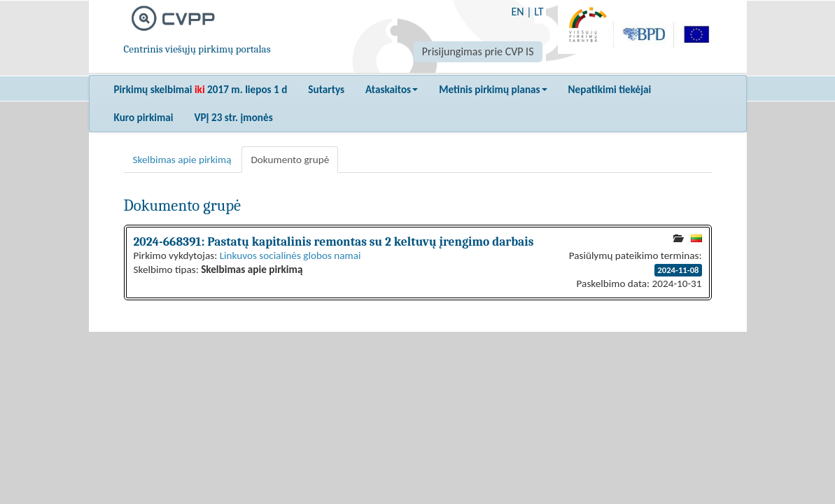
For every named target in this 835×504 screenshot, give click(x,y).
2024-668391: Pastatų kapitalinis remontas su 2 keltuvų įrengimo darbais (334, 241)
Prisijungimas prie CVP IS (478, 51)
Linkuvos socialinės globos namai (290, 255)
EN (517, 12)
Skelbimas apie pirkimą (182, 160)
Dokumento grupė (290, 160)
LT (539, 12)
